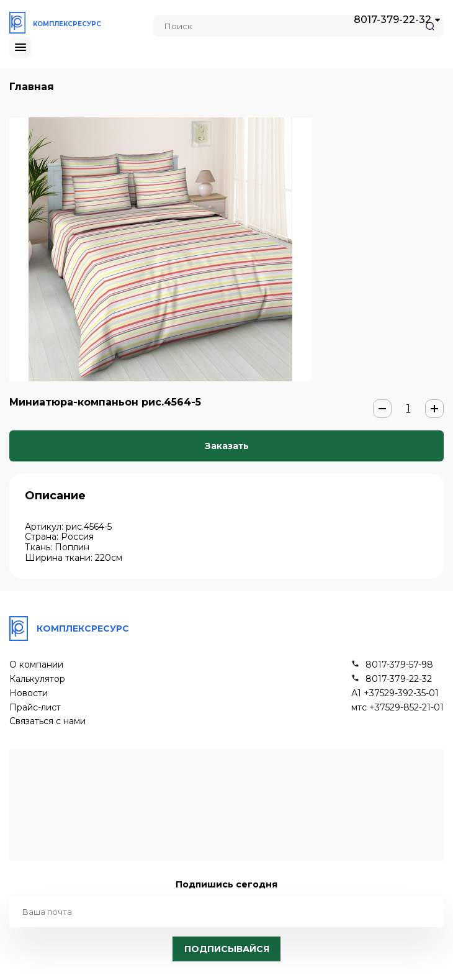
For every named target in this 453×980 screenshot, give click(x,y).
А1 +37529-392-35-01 (395, 693)
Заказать (227, 446)
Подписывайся (227, 949)
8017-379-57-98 (399, 665)
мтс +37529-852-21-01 (397, 708)
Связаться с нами (47, 721)
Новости (29, 693)
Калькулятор (37, 679)
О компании (36, 665)
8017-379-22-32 (392, 20)
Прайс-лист (35, 708)
